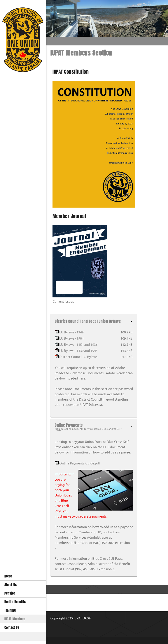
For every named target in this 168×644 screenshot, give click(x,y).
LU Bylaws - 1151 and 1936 (78, 344)
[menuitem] (23, 576)
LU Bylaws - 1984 (71, 338)
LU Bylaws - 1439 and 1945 (78, 351)
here (82, 378)
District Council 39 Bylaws (78, 357)
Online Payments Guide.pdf (80, 463)
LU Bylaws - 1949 (71, 332)
